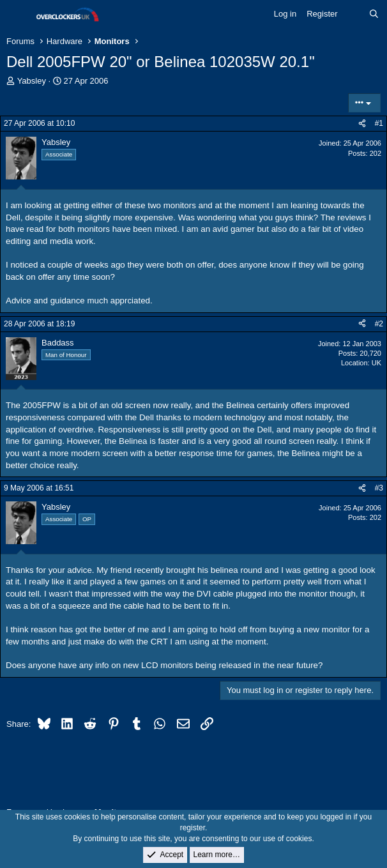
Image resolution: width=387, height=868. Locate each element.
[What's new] (353, 14)
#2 (379, 324)
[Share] (362, 124)
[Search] (374, 14)
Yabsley (32, 81)
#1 (379, 123)
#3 (379, 488)
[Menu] (18, 15)
